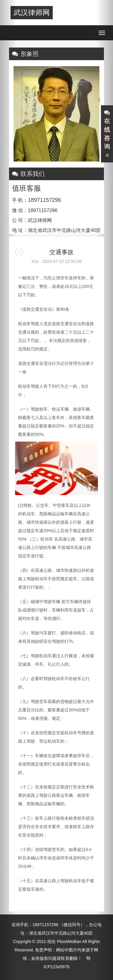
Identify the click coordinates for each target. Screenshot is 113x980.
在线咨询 (107, 134)
